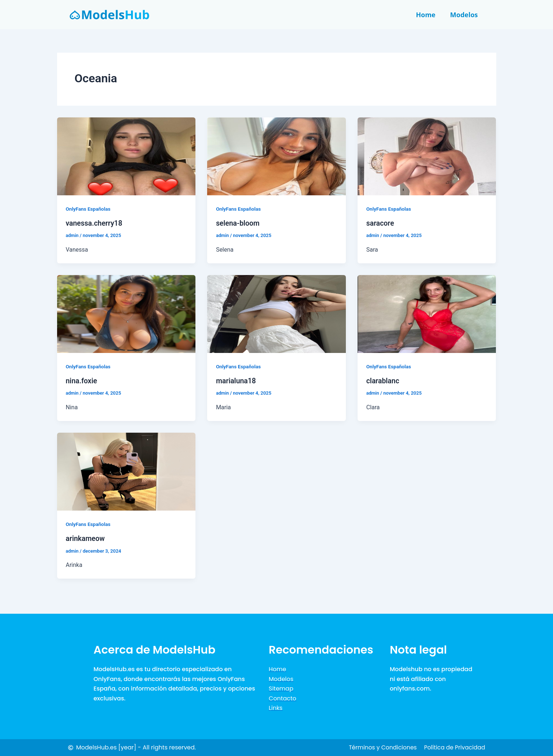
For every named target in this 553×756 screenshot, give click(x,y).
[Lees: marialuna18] (276, 314)
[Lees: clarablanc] (427, 314)
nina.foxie (82, 381)
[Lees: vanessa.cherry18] (126, 156)
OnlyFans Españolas (89, 209)
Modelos (464, 15)
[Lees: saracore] (427, 156)
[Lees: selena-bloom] (276, 156)
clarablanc (383, 381)
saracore (381, 223)
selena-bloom (238, 223)
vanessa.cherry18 (95, 223)
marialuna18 (236, 381)
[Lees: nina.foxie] (126, 314)
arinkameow (86, 538)
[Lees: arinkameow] (126, 471)
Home (426, 15)
